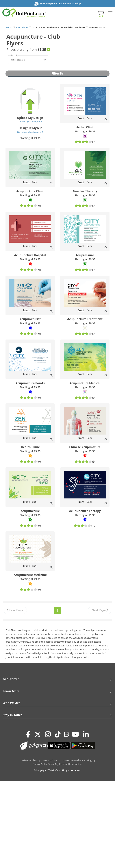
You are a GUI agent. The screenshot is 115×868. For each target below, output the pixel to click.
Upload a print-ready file (30, 122)
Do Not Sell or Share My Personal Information (58, 764)
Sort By (15, 55)
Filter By (57, 73)
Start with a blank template (30, 132)
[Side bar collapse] (110, 13)
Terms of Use (50, 760)
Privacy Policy (29, 760)
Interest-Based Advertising (77, 760)
